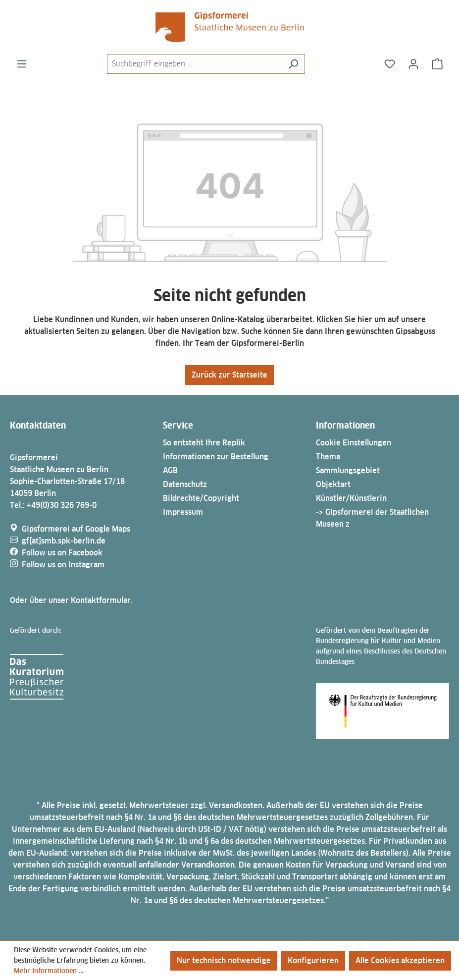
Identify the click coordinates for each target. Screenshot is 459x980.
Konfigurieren (313, 960)
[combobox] (195, 64)
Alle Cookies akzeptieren (400, 960)
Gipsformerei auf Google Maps (76, 529)
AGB (170, 470)
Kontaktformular (101, 600)
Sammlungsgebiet (348, 470)
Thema (328, 457)
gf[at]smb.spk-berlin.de (64, 541)
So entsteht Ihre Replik (204, 443)
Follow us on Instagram (63, 565)
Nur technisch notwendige (224, 960)
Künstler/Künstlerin (351, 498)
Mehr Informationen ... (49, 971)
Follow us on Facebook (62, 553)
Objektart (333, 484)
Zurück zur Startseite (229, 375)
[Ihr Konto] (413, 64)
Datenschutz (185, 484)
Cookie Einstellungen (354, 443)
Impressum (183, 512)
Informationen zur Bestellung (216, 457)
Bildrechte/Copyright (201, 498)
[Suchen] (293, 64)
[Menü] (22, 64)
